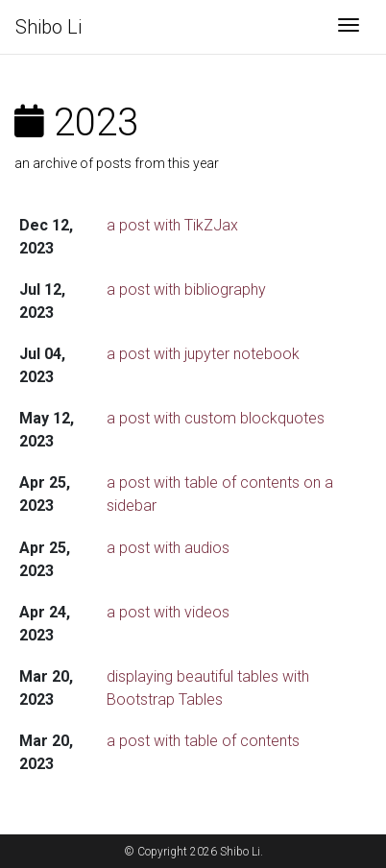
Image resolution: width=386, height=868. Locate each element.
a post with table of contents (203, 741)
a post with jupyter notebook (203, 354)
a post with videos (168, 612)
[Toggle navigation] (349, 27)
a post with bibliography (186, 289)
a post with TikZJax (172, 225)
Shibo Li (48, 27)
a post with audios (168, 548)
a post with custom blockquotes (216, 418)
